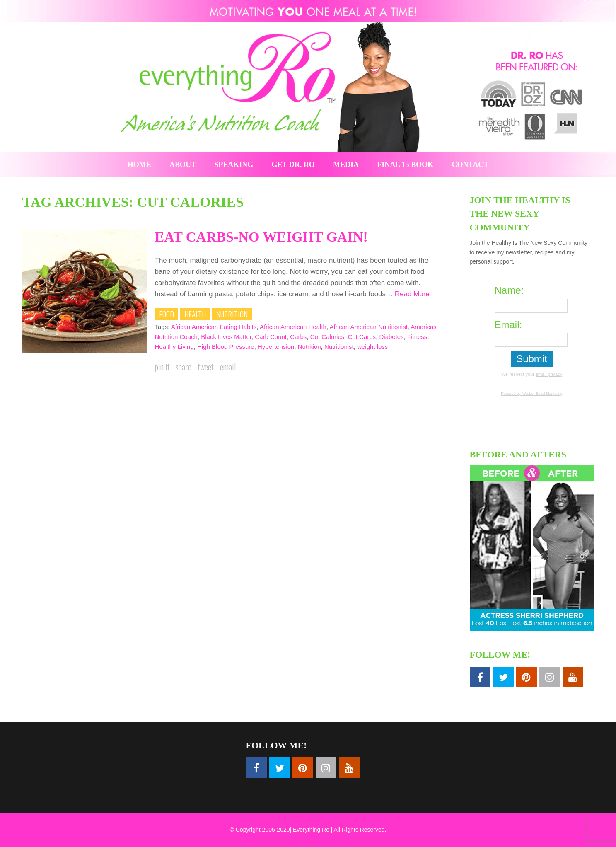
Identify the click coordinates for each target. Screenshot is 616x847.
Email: (509, 325)
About (183, 165)
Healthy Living (174, 347)
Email (228, 367)
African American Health (293, 327)
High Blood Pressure (226, 347)
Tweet (206, 367)
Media (346, 165)
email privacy (549, 374)
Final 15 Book (405, 165)
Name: (509, 290)
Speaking (234, 165)
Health (195, 314)
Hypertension (276, 347)
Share (184, 367)
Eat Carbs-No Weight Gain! (261, 237)
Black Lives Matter (226, 337)
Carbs (298, 337)
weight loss (372, 347)
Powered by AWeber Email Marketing (532, 394)
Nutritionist (339, 347)
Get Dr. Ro (293, 165)
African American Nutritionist (368, 327)
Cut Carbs (362, 337)
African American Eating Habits (214, 327)
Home (139, 165)
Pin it (162, 367)
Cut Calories (327, 337)
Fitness (417, 337)
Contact (470, 165)
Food (167, 314)
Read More (412, 294)
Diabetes (391, 337)
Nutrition (232, 314)
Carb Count (271, 337)
